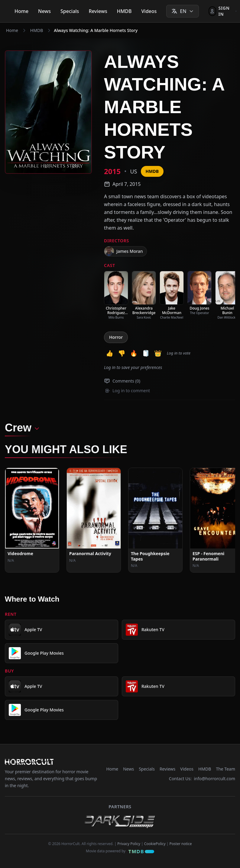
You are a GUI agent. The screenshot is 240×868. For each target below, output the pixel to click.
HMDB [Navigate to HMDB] (37, 30)
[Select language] (182, 11)
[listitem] (116, 295)
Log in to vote (179, 353)
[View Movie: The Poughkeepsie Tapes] (155, 520)
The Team (225, 769)
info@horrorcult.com (214, 779)
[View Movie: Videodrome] (32, 520)
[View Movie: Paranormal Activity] (94, 520)
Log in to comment (128, 391)
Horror (116, 337)
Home (21, 11)
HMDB (124, 11)
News (44, 11)
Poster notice (181, 844)
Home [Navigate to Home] (12, 30)
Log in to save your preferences (133, 367)
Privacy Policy (129, 844)
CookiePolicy (155, 844)
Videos (149, 11)
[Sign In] (220, 11)
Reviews (98, 11)
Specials (70, 11)
